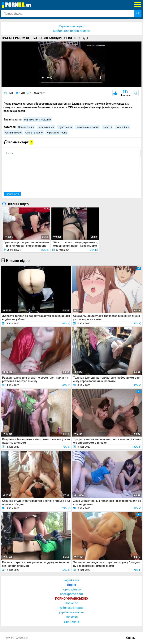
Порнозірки (122, 127)
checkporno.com (71, 594)
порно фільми (71, 589)
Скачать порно (34, 133)
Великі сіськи (26, 127)
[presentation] (33, 182)
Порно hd (71, 603)
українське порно (72, 612)
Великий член (46, 127)
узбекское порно (71, 608)
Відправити (12, 194)
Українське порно (72, 26)
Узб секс (71, 617)
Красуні (107, 127)
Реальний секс (13, 133)
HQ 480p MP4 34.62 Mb (38, 120)
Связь (130, 638)
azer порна (71, 622)
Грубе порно (65, 127)
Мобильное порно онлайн (71, 31)
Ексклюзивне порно (87, 127)
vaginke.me (71, 580)
